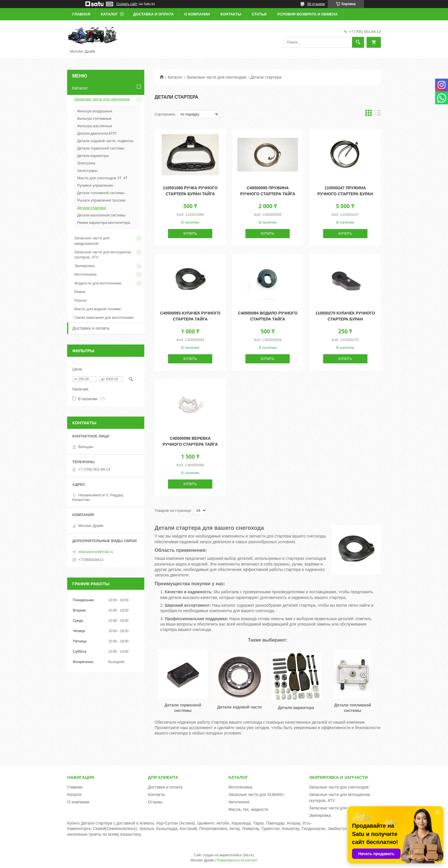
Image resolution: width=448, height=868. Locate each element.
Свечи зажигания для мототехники (104, 317)
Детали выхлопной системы (101, 215)
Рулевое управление (95, 185)
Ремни (80, 292)
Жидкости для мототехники (98, 283)
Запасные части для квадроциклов (92, 241)
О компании (197, 14)
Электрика (86, 163)
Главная (81, 14)
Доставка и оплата (153, 14)
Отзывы (155, 802)
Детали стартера (92, 208)
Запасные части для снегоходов (216, 77)
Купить (190, 234)
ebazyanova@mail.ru (96, 552)
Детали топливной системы (101, 193)
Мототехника (85, 274)
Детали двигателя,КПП (97, 133)
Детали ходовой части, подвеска (105, 141)
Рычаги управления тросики (101, 200)
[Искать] (358, 42)
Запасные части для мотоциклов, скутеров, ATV (103, 255)
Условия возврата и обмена (307, 14)
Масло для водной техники (97, 309)
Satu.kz (248, 855)
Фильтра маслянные (95, 126)
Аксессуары (87, 171)
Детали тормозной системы (101, 148)
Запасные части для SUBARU (256, 795)
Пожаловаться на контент (237, 860)
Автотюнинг (239, 802)
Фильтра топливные (94, 119)
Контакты (231, 14)
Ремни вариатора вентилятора (104, 223)
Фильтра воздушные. (95, 111)
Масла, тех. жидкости (248, 809)
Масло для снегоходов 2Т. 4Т (102, 178)
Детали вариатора (93, 156)
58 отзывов (316, 4)
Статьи (259, 14)
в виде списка (378, 114)
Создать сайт (127, 4)
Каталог (109, 14)
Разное (80, 300)
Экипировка (84, 266)
